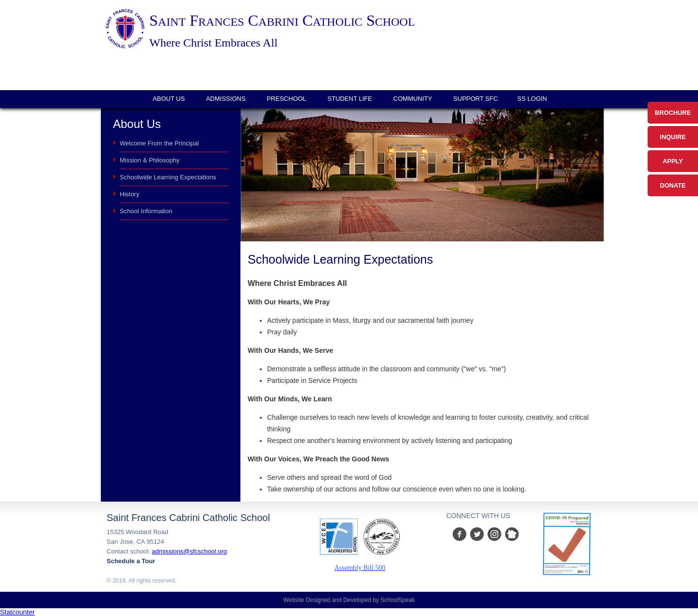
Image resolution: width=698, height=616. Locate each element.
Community (412, 99)
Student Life (349, 99)
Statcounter (17, 612)
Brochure (673, 113)
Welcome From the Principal (159, 143)
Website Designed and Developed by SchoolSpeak (349, 600)
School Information (146, 211)
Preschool (286, 99)
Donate (673, 185)
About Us (169, 99)
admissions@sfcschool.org (189, 551)
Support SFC (476, 99)
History (129, 194)
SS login (532, 99)
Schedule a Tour (131, 561)
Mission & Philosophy (150, 160)
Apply (673, 161)
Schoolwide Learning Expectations (168, 177)
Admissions (226, 99)
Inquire (673, 137)
